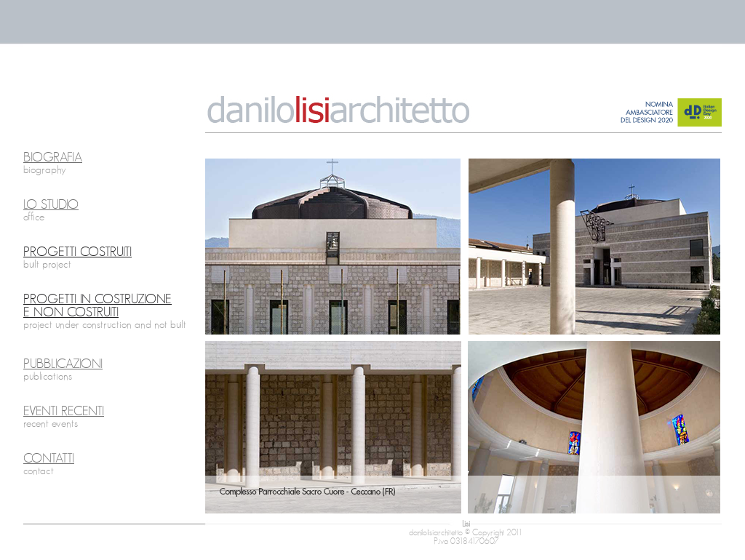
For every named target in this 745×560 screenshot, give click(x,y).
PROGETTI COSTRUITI (77, 252)
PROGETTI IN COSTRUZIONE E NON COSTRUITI (97, 306)
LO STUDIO (51, 205)
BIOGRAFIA (53, 158)
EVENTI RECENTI (64, 412)
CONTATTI (49, 459)
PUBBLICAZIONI (63, 364)
